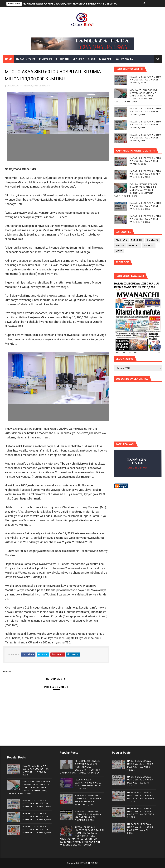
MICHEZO (78, 59)
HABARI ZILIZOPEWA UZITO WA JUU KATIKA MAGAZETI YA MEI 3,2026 (145, 125)
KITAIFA (120, 246)
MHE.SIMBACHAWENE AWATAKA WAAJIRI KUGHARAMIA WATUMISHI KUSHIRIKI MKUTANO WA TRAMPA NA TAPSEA (80, 767)
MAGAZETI (106, 59)
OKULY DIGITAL (125, 59)
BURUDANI (62, 59)
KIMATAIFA (46, 59)
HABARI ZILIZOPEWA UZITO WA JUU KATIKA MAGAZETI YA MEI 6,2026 (145, 138)
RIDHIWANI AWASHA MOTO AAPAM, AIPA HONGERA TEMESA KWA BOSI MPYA (70, 4)
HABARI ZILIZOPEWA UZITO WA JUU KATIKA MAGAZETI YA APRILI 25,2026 (145, 174)
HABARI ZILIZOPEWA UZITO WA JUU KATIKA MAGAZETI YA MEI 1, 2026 (145, 80)
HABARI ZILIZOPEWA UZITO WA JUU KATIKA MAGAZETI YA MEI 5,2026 (145, 112)
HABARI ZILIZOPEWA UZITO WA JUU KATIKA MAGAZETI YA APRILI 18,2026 (145, 219)
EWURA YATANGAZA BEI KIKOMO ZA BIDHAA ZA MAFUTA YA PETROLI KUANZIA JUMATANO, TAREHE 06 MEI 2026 (136, 96)
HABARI (46, 86)
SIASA (92, 59)
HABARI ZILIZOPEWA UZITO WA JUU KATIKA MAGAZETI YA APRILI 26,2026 (145, 206)
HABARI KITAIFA (26, 59)
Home (9, 59)
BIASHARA (121, 240)
